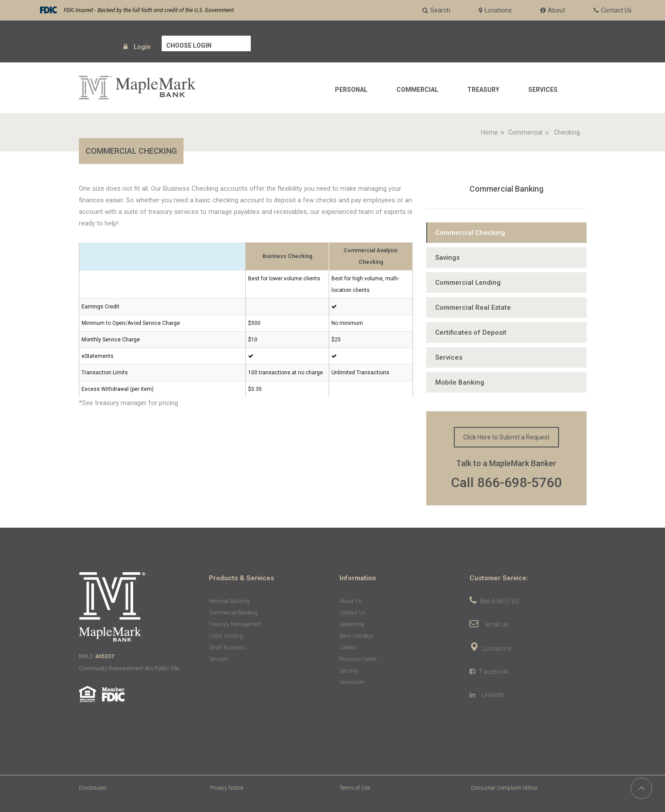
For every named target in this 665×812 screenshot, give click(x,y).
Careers (348, 648)
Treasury (483, 90)
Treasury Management (235, 624)
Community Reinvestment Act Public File (129, 668)
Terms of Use (355, 788)
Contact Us (353, 613)
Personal (351, 90)
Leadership (352, 624)
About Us (351, 601)
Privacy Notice (227, 788)
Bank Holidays (357, 636)
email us (497, 624)
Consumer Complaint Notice (504, 788)
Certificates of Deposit (471, 332)
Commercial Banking (506, 189)
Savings (447, 258)
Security (349, 671)
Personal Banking (229, 601)
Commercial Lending (468, 283)
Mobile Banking (460, 382)
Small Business (228, 648)
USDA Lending (226, 636)
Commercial (417, 90)
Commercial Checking (470, 233)
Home (490, 132)
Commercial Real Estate (473, 308)
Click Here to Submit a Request (506, 437)
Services (543, 90)
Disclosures (93, 788)
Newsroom (352, 682)
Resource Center (358, 659)
